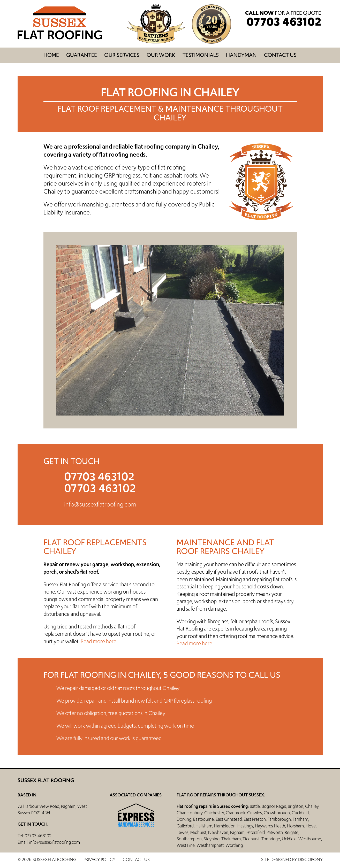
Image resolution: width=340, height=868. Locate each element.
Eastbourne (203, 819)
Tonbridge (271, 839)
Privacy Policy (99, 859)
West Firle (186, 845)
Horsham (295, 826)
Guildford (185, 826)
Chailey (312, 806)
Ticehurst (251, 839)
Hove (311, 826)
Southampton (189, 839)
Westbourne (310, 839)
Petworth (275, 832)
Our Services (122, 55)
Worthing (234, 845)
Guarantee (82, 55)
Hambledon (225, 826)
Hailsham (204, 826)
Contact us (280, 55)
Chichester (214, 813)
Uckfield (289, 839)
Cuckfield (300, 813)
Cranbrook (236, 813)
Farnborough (279, 819)
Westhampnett (210, 845)
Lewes (183, 832)
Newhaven (218, 832)
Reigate (292, 832)
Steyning (211, 839)
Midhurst (198, 832)
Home (51, 55)
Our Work (161, 55)
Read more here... (100, 641)
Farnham (300, 819)
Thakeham (231, 839)
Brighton (296, 806)
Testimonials (201, 55)
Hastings (245, 826)
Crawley (255, 813)
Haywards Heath (270, 826)
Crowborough (277, 813)
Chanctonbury (190, 813)
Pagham (237, 832)
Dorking (184, 819)
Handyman (241, 55)
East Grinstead (229, 819)
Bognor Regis (274, 806)
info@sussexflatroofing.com (100, 504)
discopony (310, 859)
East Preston (255, 819)
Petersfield (256, 832)
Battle (255, 806)
